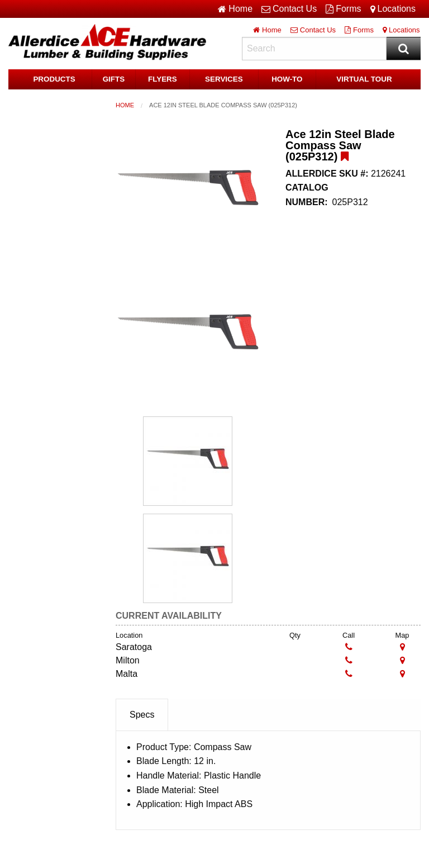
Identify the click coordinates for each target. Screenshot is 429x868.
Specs (142, 715)
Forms (343, 9)
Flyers (163, 79)
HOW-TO (287, 79)
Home (125, 105)
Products (54, 79)
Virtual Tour (364, 79)
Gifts (113, 79)
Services (224, 79)
